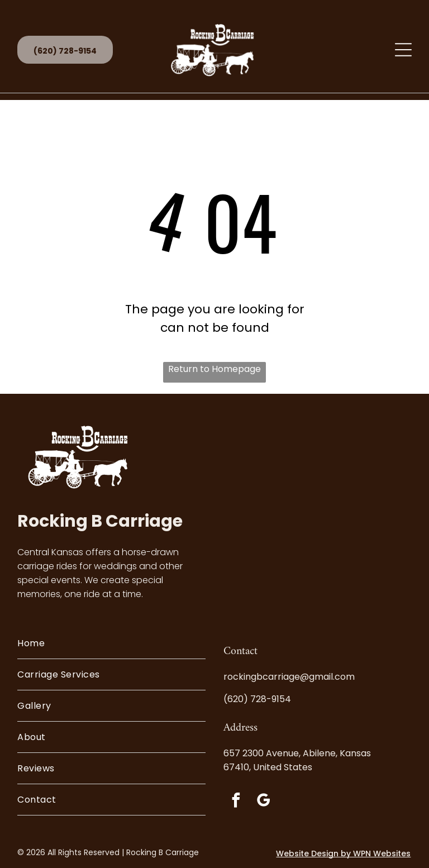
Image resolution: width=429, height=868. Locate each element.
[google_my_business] (263, 802)
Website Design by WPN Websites (343, 853)
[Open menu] (403, 50)
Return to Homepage (214, 369)
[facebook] (236, 802)
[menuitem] (111, 643)
